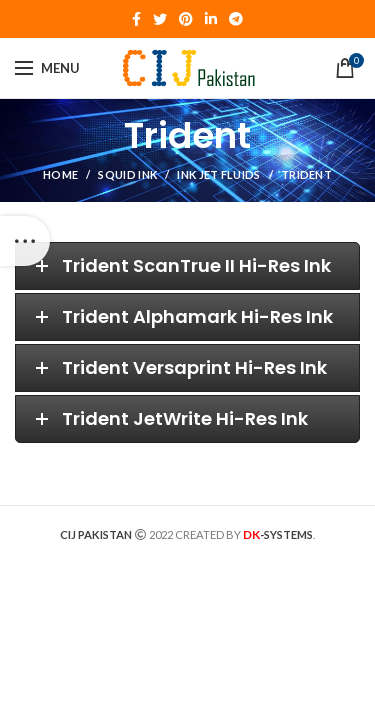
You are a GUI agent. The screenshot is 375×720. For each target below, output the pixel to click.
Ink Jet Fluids (218, 174)
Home (60, 174)
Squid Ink (127, 174)
